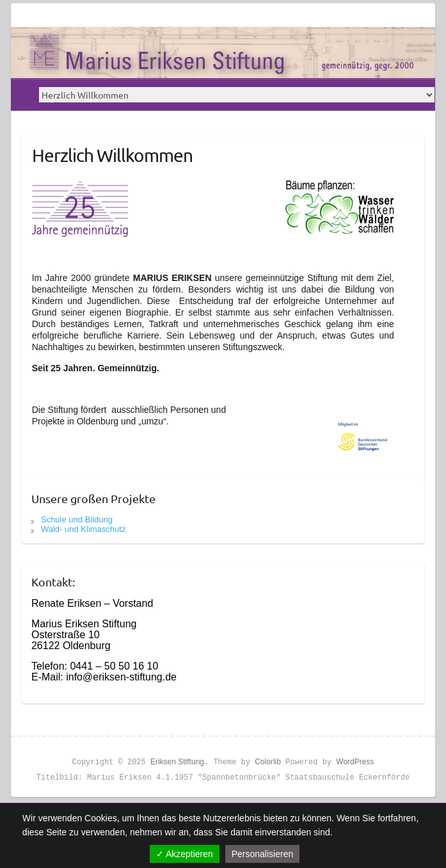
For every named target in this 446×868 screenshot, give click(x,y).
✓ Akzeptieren (185, 854)
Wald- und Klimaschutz (83, 529)
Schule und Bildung (77, 519)
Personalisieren (263, 854)
